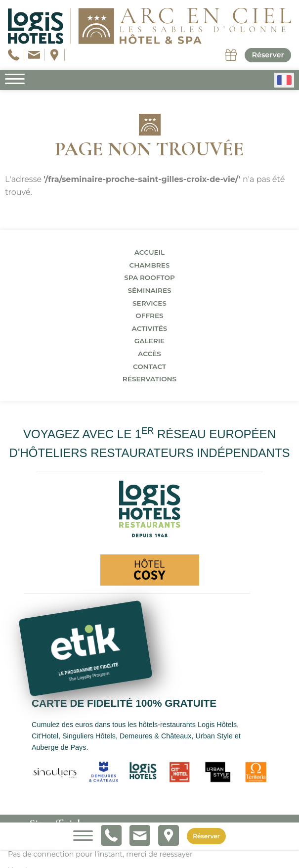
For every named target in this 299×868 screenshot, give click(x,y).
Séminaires (149, 290)
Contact (149, 366)
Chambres (150, 265)
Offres (149, 316)
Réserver (268, 55)
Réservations (149, 379)
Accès (149, 354)
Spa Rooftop (149, 277)
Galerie (149, 341)
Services (149, 303)
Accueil (149, 252)
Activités (150, 328)
